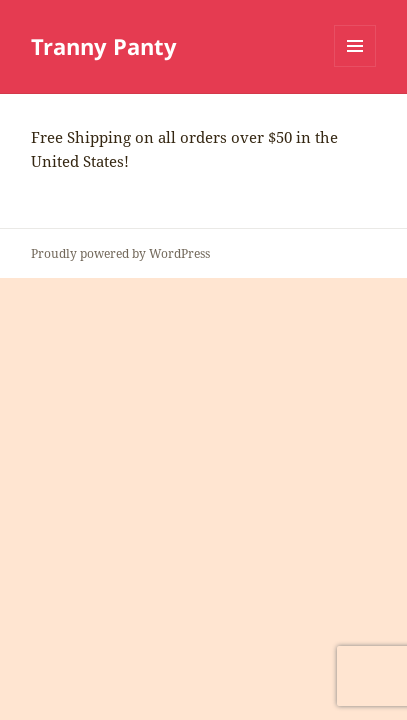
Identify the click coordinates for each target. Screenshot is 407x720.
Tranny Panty (104, 46)
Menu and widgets (355, 66)
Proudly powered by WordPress (120, 253)
